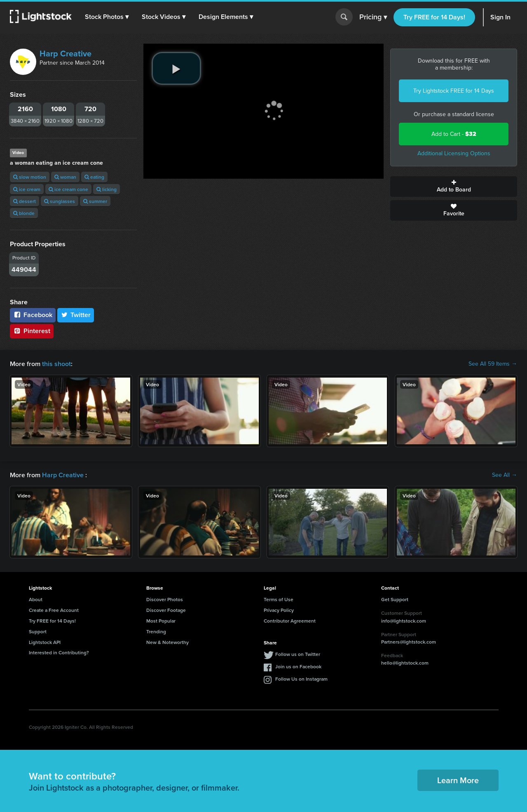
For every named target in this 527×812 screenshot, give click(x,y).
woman (65, 177)
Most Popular (161, 621)
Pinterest (32, 331)
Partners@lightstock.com (409, 642)
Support (38, 631)
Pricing (373, 17)
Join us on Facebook (298, 666)
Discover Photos (165, 599)
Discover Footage (166, 610)
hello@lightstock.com (405, 663)
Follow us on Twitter (298, 654)
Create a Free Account (54, 610)
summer (95, 201)
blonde (24, 213)
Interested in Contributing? (59, 652)
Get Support (395, 599)
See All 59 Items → (493, 364)
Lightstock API (45, 642)
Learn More (458, 780)
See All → (505, 475)
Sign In (500, 17)
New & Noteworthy (167, 642)
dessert (25, 201)
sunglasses (60, 201)
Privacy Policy (279, 610)
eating (94, 177)
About (36, 599)
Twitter (76, 315)
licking (107, 189)
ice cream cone (68, 189)
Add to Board (454, 187)
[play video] (176, 68)
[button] (107, 17)
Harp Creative (66, 54)
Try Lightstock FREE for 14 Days (454, 91)
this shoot (56, 364)
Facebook (33, 315)
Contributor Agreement (290, 621)
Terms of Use (279, 599)
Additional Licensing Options (454, 153)
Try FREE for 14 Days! (434, 17)
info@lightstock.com (404, 621)
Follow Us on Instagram (301, 679)
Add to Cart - (454, 134)
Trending (156, 631)
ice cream (27, 189)
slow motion (30, 177)
